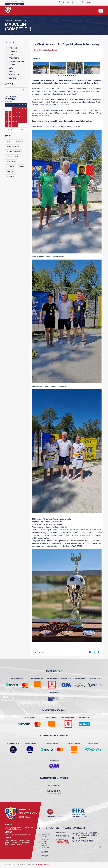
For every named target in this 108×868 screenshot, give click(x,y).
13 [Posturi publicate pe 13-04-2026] (7, 117)
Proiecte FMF (13, 58)
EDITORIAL (11, 64)
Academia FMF (12, 74)
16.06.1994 (86, 816)
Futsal (9, 142)
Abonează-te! (14, 4)
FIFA (9, 71)
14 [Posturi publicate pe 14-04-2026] (10, 117)
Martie (10, 130)
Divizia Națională (12, 157)
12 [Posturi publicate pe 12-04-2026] (25, 113)
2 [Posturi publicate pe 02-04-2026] (16, 109)
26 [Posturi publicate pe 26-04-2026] (25, 121)
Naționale (12, 48)
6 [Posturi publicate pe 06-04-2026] (7, 113)
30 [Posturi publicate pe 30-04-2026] (16, 125)
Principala (8, 21)
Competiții (24, 21)
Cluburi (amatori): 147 (45, 842)
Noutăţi (16, 21)
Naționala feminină (13, 152)
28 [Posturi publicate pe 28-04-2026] (10, 125)
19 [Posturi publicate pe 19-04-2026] (25, 117)
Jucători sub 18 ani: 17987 (46, 856)
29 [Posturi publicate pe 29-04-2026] (13, 125)
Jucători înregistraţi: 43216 (45, 847)
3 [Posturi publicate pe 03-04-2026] (19, 109)
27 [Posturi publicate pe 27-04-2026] (7, 125)
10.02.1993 (61, 816)
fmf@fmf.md (81, 838)
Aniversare (10, 167)
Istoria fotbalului (13, 147)
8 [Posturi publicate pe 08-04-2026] (13, 113)
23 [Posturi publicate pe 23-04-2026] (16, 121)
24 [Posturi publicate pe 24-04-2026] (19, 121)
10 (75, 76)
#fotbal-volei (40, 652)
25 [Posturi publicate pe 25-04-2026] (22, 121)
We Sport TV (11, 177)
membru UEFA (52, 816)
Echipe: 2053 (45, 839)
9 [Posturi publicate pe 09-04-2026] (16, 113)
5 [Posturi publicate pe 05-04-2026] (26, 109)
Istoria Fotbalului (14, 61)
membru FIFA (77, 816)
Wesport (10, 78)
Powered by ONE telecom (97, 865)
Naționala (19, 142)
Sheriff (21, 167)
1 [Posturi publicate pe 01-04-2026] (13, 109)
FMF (9, 54)
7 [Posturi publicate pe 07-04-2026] (10, 113)
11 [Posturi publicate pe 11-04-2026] (22, 113)
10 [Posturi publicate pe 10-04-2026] (19, 113)
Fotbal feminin (12, 162)
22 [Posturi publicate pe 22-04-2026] (13, 121)
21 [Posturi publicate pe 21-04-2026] (10, 121)
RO (89, 2)
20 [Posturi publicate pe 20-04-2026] (7, 121)
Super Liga (10, 172)
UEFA (9, 68)
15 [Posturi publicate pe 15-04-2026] (13, 117)
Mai (22, 130)
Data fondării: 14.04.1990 (45, 836)
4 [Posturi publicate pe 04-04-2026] (22, 109)
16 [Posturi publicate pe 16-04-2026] (16, 117)
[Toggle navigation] (101, 11)
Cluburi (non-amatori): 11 (45, 852)
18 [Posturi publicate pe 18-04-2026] (22, 117)
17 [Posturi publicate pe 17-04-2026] (19, 117)
